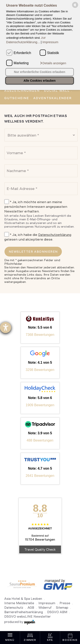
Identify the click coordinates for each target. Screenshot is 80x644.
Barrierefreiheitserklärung (24, 612)
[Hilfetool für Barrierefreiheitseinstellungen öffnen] (6, 328)
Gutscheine (17, 98)
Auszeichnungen (22, 91)
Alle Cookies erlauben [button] (39, 81)
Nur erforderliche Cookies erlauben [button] (40, 72)
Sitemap (62, 608)
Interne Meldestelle (19, 603)
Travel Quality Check (40, 549)
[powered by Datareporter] (75, 7)
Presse (65, 603)
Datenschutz (14, 608)
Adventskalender (53, 98)
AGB (31, 608)
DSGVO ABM (57, 612)
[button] (53, 63)
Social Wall (57, 91)
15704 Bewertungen (40, 539)
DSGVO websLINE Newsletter (28, 616)
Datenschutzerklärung (55, 235)
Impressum (50, 42)
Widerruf (45, 608)
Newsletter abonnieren (33, 252)
